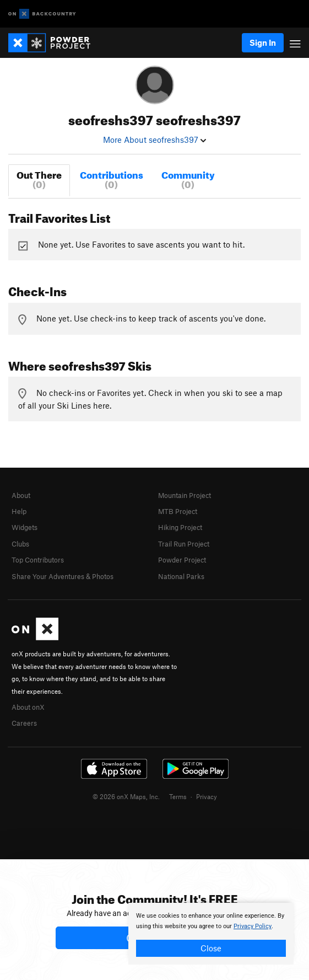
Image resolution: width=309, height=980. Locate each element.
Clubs (20, 544)
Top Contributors (38, 560)
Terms (178, 796)
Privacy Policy (253, 926)
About (21, 495)
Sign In (263, 42)
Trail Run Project (184, 544)
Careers (24, 723)
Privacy (207, 796)
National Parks (181, 576)
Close (211, 948)
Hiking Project (180, 527)
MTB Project (178, 511)
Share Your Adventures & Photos (63, 576)
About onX (28, 707)
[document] (211, 934)
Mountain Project (185, 495)
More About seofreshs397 (154, 140)
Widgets (25, 527)
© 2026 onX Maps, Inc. (126, 796)
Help (19, 511)
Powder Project (182, 560)
